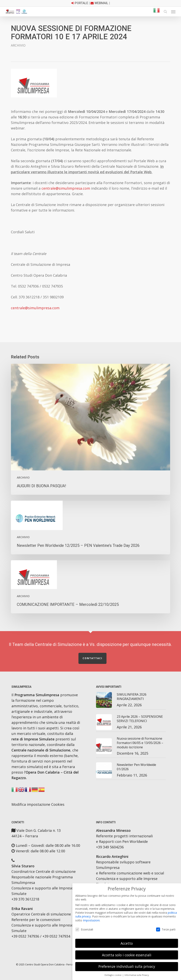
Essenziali (84, 929)
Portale (82, 3)
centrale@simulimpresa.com (66, 188)
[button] (173, 12)
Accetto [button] (127, 943)
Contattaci (92, 658)
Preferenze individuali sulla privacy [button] (127, 966)
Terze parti (166, 929)
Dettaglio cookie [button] (113, 975)
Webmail (101, 3)
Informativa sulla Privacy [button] (137, 975)
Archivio (18, 45)
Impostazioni (91, 920)
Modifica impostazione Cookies (38, 804)
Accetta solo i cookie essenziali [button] (127, 955)
